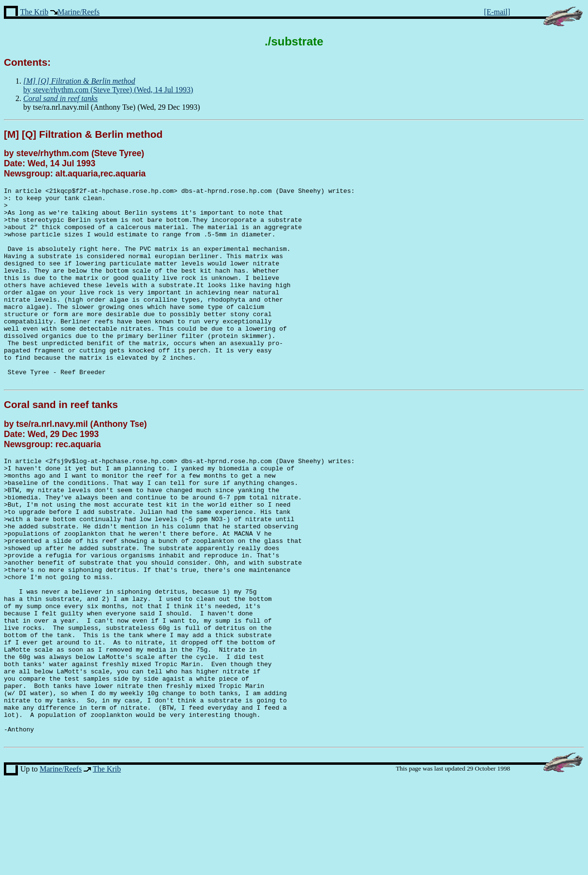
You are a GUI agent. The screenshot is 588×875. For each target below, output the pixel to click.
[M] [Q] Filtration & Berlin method (83, 134)
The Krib (34, 12)
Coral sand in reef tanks (61, 444)
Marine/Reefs (79, 12)
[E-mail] (497, 12)
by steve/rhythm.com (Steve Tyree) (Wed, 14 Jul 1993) (108, 85)
